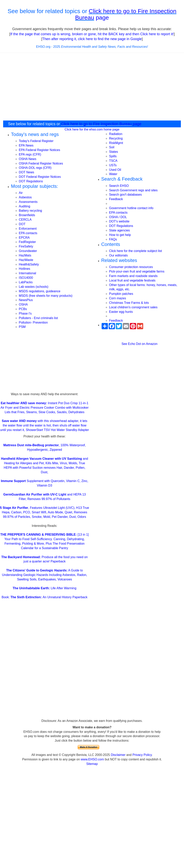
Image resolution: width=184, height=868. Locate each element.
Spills (113, 156)
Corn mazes (118, 298)
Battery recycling (30, 211)
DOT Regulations (31, 181)
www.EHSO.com (92, 759)
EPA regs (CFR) (30, 154)
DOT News (26, 172)
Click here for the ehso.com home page (92, 129)
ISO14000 (26, 278)
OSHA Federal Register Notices (41, 163)
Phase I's (25, 313)
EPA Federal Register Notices (39, 150)
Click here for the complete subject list (135, 251)
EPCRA (24, 238)
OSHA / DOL (118, 217)
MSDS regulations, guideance (40, 291)
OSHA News (28, 159)
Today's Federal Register (36, 141)
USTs (113, 165)
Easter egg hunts (121, 312)
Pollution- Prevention (33, 322)
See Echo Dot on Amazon (139, 344)
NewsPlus (26, 300)
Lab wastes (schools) (34, 287)
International (27, 273)
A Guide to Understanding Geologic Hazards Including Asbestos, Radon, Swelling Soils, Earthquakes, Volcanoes (45, 575)
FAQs (113, 239)
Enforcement (28, 229)
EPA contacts (28, 233)
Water (113, 174)
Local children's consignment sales (133, 307)
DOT (22, 224)
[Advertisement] (45, 365)
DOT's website (119, 221)
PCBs (23, 309)
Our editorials (118, 255)
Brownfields (27, 215)
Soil (112, 147)
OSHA (23, 304)
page (102, 18)
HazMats (25, 255)
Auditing (25, 206)
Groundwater (28, 251)
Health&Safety (29, 264)
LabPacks (26, 282)
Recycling (116, 138)
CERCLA (25, 220)
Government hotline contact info (131, 208)
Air (21, 193)
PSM (22, 327)
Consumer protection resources (131, 267)
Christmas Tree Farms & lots (129, 303)
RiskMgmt (116, 143)
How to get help (120, 235)
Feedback (116, 199)
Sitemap (92, 764)
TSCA (113, 161)
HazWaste (26, 260)
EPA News (26, 145)
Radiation (116, 134)
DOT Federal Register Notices (40, 177)
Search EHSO (119, 186)
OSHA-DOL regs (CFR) (35, 168)
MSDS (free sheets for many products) (46, 296)
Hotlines (25, 269)
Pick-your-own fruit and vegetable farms (137, 271)
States (113, 152)
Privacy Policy (142, 755)
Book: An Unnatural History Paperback (44, 597)
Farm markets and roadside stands (133, 276)
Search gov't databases (125, 195)
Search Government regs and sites (133, 190)
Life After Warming (45, 588)
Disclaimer (118, 755)
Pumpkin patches (121, 294)
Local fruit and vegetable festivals (132, 280)
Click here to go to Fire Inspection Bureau (96, 124)
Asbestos (25, 197)
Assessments (28, 202)
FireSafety (26, 246)
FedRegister (27, 242)
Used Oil (115, 170)
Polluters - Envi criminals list (38, 318)
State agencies (119, 230)
